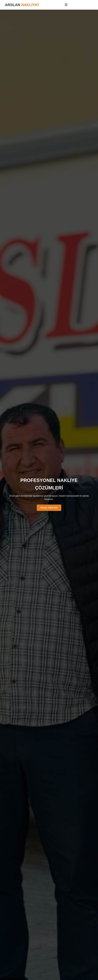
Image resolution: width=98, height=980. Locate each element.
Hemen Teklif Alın (49, 508)
